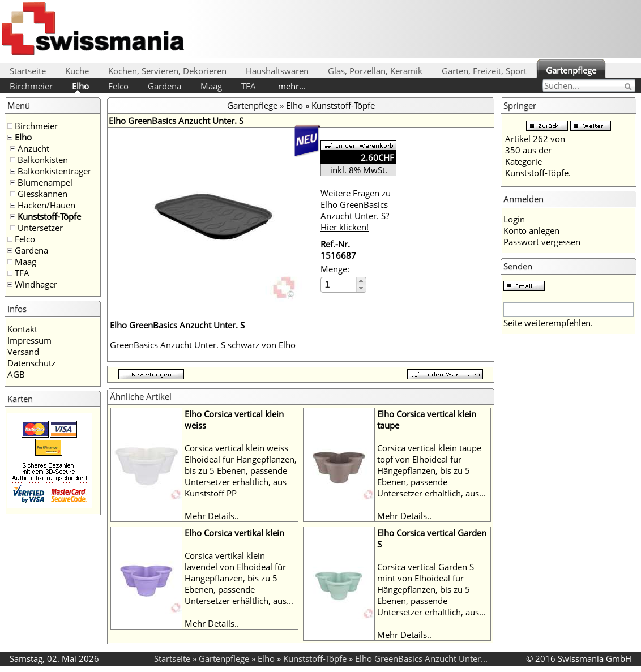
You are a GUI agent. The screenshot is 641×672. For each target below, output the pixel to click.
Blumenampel (45, 182)
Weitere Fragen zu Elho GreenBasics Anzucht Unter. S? (356, 210)
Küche (77, 71)
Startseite (28, 71)
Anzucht (33, 148)
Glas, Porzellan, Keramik (375, 71)
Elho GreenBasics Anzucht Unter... (421, 658)
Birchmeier (31, 86)
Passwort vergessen (542, 242)
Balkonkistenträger (54, 171)
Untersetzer (40, 228)
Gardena (164, 86)
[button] (361, 281)
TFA (249, 86)
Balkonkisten (43, 160)
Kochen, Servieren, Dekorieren (167, 71)
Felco (118, 86)
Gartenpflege (571, 70)
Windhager (36, 284)
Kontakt (22, 329)
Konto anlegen (531, 230)
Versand (23, 352)
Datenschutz (31, 363)
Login (514, 219)
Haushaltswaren (277, 71)
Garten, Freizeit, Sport (484, 71)
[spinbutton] (339, 284)
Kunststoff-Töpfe (49, 216)
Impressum (29, 340)
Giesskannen (42, 194)
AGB (16, 374)
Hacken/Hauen (46, 205)
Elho (80, 86)
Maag (211, 86)
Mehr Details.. (212, 516)
